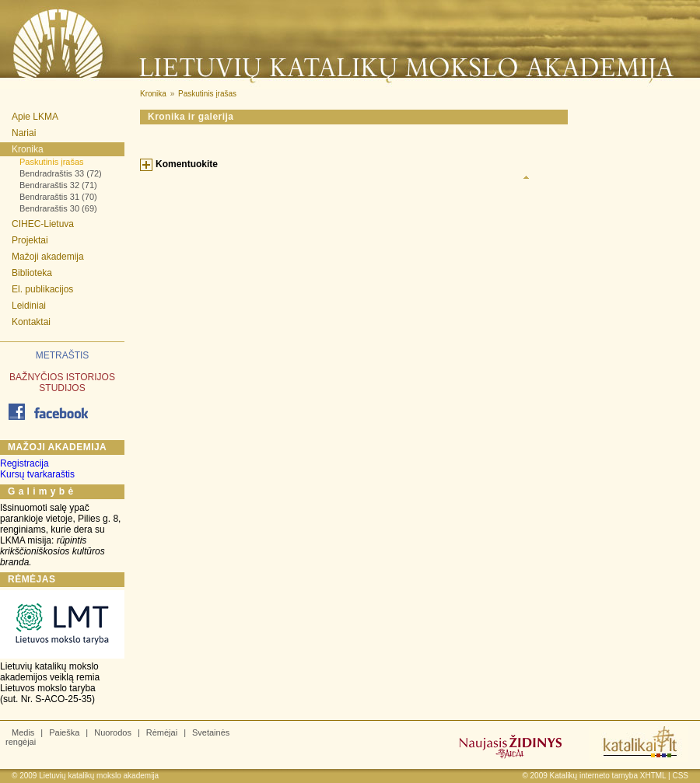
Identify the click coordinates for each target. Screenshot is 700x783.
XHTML (653, 776)
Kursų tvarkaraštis (37, 474)
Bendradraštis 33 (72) (61, 173)
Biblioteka (32, 273)
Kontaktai (31, 322)
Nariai (24, 133)
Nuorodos (113, 732)
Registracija (24, 463)
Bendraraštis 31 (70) (58, 197)
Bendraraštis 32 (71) (58, 185)
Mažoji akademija (48, 257)
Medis (23, 732)
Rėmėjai (162, 732)
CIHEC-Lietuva (43, 224)
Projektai (30, 240)
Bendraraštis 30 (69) (58, 208)
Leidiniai (29, 306)
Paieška (64, 732)
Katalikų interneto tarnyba (594, 776)
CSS (680, 776)
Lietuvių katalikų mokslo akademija (99, 776)
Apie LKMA (35, 117)
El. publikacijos (42, 289)
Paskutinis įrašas (52, 162)
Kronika (28, 149)
